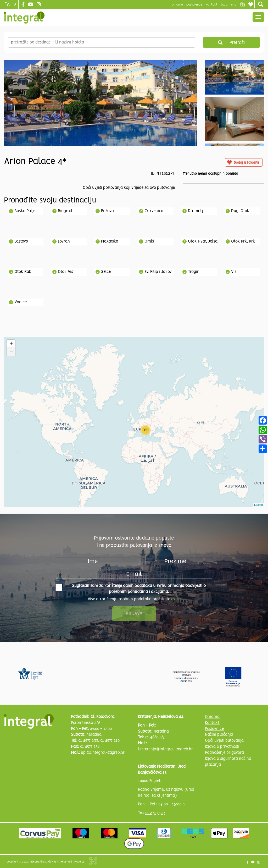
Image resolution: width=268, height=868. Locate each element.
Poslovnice (214, 729)
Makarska (110, 241)
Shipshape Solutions (93, 861)
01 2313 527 (155, 813)
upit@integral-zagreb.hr (103, 753)
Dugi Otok (240, 211)
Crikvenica (154, 211)
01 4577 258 (90, 747)
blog (224, 5)
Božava (107, 211)
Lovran (64, 241)
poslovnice (194, 5)
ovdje (176, 599)
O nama (212, 717)
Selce (106, 272)
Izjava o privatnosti (222, 747)
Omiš (149, 241)
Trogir (193, 272)
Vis (234, 272)
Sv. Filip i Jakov (158, 272)
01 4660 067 (155, 737)
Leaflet (258, 505)
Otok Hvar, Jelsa (203, 241)
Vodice (21, 302)
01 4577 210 (110, 741)
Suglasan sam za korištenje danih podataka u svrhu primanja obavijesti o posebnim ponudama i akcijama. (131, 589)
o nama (177, 5)
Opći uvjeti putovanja (224, 741)
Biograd (65, 211)
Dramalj (196, 211)
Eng (234, 5)
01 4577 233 (88, 741)
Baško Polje (25, 211)
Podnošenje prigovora (224, 753)
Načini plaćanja (219, 735)
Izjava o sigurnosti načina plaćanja (228, 762)
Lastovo (21, 241)
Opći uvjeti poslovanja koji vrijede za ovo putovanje (129, 188)
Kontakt (212, 5)
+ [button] (11, 344)
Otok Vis (65, 272)
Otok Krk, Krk (243, 241)
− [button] (11, 352)
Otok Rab (23, 272)
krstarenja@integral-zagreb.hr (165, 749)
